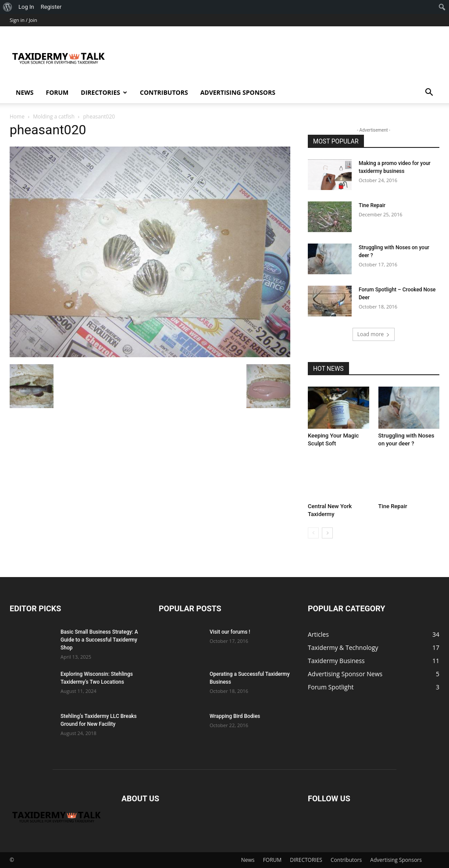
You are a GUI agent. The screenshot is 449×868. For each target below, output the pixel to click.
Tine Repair (372, 205)
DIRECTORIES (104, 92)
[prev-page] (313, 533)
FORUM (57, 92)
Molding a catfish (54, 117)
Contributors (164, 92)
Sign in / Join (23, 20)
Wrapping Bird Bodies (235, 716)
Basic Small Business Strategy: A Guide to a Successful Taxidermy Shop (99, 640)
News (25, 92)
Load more (374, 334)
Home (17, 117)
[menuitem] (8, 7)
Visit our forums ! (230, 632)
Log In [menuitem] (26, 7)
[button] (429, 93)
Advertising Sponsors (238, 92)
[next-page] (327, 533)
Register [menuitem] (51, 7)
